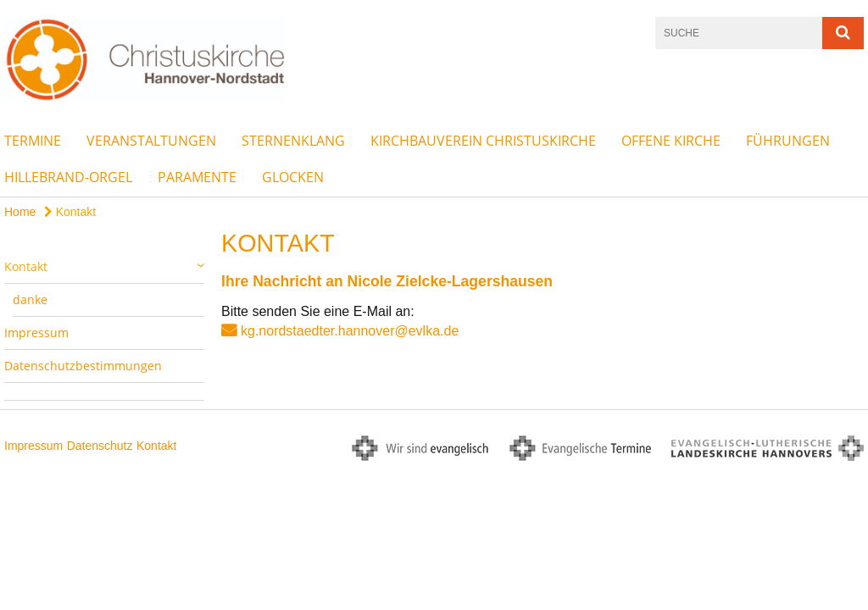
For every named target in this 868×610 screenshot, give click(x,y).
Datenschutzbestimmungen (83, 366)
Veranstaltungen (151, 141)
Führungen (788, 141)
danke (30, 299)
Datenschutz (100, 446)
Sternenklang (293, 141)
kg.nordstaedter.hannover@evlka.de (350, 331)
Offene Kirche (671, 141)
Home (20, 212)
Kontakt (70, 212)
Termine (33, 141)
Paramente (197, 177)
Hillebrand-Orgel (68, 177)
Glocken (293, 177)
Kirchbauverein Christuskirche (483, 141)
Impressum (36, 333)
